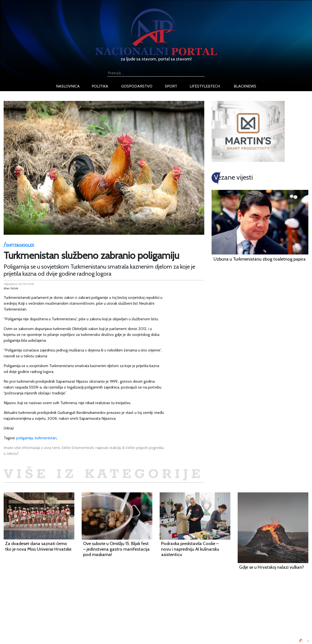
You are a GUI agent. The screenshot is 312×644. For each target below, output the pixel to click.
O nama (53, 623)
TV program (56, 635)
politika (100, 86)
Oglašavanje (57, 612)
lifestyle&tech (205, 86)
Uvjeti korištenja (60, 618)
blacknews (245, 86)
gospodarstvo (137, 86)
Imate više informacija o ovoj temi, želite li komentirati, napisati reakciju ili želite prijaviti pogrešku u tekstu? (84, 451)
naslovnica (68, 86)
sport (171, 86)
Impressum (55, 606)
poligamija (25, 438)
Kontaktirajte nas (60, 629)
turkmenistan (46, 438)
